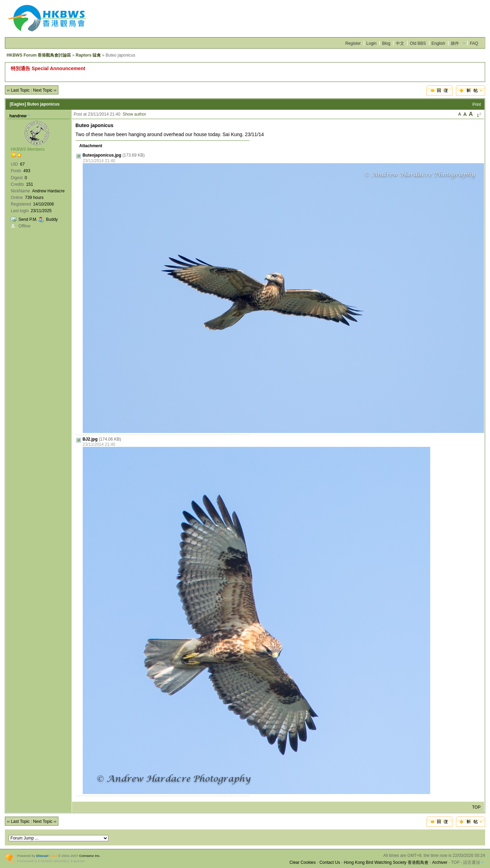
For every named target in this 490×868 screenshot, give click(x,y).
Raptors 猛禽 (88, 55)
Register (353, 43)
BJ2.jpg (90, 439)
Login (371, 43)
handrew (18, 116)
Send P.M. (28, 219)
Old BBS (418, 43)
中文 (400, 43)
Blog (386, 43)
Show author (134, 114)
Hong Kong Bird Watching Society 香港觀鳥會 (386, 862)
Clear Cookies (303, 862)
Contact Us (330, 862)
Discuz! (42, 856)
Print (477, 105)
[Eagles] (18, 104)
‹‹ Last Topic (18, 90)
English (438, 43)
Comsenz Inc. (90, 856)
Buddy (52, 219)
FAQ (474, 43)
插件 (455, 43)
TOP (476, 807)
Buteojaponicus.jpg (102, 155)
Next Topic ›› (45, 90)
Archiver (440, 862)
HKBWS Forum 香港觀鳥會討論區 (39, 55)
